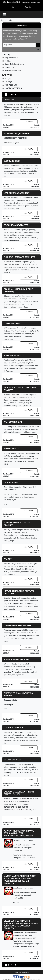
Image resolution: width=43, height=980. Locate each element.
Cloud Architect (12, 161)
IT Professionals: (12, 324)
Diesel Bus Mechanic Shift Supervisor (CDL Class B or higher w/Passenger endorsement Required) (21, 925)
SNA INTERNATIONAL (13, 422)
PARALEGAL (9, 100)
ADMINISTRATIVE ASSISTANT (16, 659)
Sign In (14, 7)
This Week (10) (11, 85)
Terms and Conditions (22, 972)
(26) (6, 54)
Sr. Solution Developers (16, 225)
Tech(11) (8, 61)
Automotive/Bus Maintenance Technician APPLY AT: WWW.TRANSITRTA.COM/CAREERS (19, 833)
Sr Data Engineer (12, 760)
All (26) (8, 79)
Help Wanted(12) (11, 58)
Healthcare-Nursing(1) (13, 70)
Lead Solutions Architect (17, 193)
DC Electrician (11, 483)
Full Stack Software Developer (20, 257)
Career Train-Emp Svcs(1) (14, 64)
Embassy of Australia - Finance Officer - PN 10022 (19, 793)
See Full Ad (29, 122)
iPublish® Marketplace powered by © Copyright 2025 (21, 977)
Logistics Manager (13, 728)
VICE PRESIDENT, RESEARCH (16, 134)
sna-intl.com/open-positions (19, 432)
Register (28, 7)
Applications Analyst (14, 356)
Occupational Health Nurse (18, 626)
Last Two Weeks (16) (13, 88)
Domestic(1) (9, 67)
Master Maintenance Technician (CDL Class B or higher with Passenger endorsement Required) (20, 880)
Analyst (8, 559)
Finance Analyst (12, 449)
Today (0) (8, 82)
